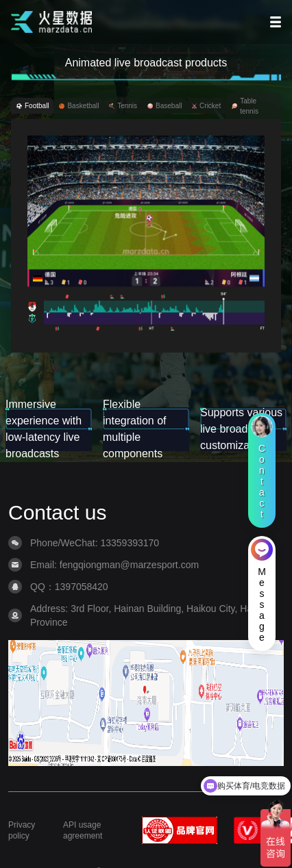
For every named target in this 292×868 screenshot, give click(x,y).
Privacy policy (22, 830)
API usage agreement (83, 830)
